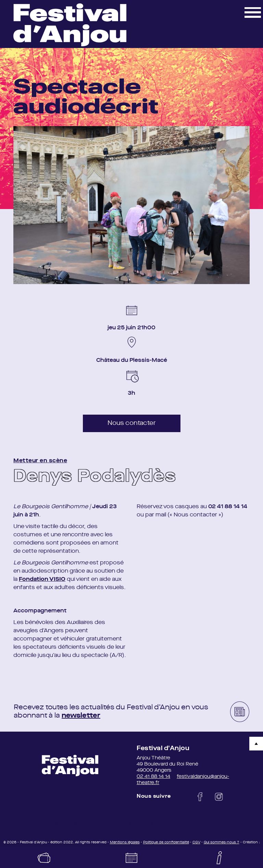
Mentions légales (125, 842)
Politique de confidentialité (166, 842)
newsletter (81, 716)
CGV (196, 842)
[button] (253, 12)
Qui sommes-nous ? (222, 842)
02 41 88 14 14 (153, 777)
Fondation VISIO (42, 579)
